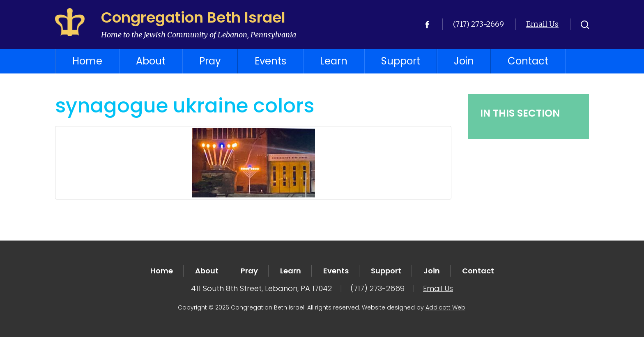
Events (270, 61)
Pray (210, 61)
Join (464, 61)
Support (401, 61)
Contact (528, 61)
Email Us (542, 24)
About (151, 61)
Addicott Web (445, 307)
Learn (334, 61)
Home (87, 61)
